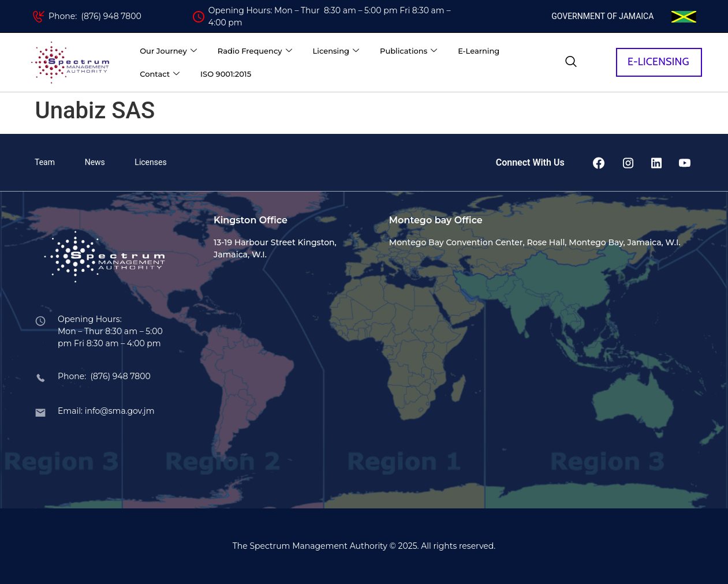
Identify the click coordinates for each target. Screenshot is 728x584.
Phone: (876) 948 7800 (95, 16)
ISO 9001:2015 (226, 74)
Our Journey (168, 51)
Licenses (150, 162)
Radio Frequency (255, 51)
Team (45, 162)
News (95, 162)
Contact (160, 74)
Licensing (336, 51)
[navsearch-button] (571, 62)
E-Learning (479, 51)
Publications (408, 51)
